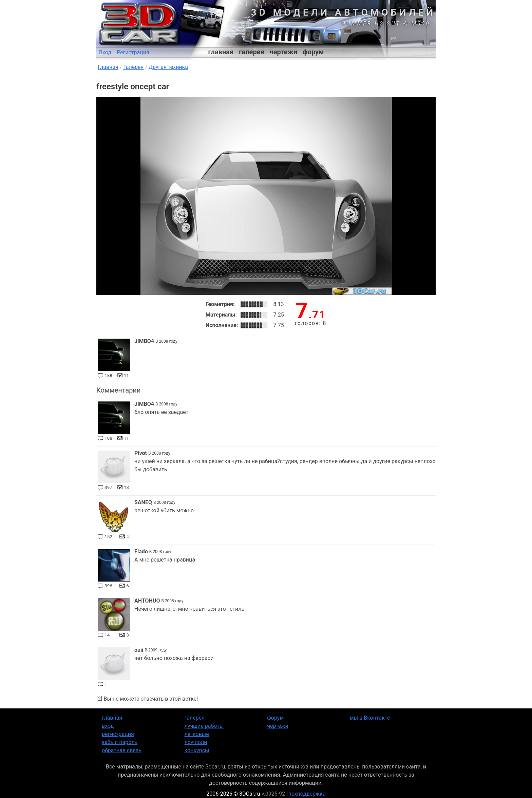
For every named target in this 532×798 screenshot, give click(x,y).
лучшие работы (204, 726)
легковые (197, 734)
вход (108, 726)
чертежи (283, 52)
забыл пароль (120, 742)
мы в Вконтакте (370, 718)
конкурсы (197, 750)
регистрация (118, 734)
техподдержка (307, 794)
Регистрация (133, 52)
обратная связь (122, 750)
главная (221, 52)
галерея (251, 52)
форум (313, 52)
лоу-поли (196, 742)
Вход (105, 52)
